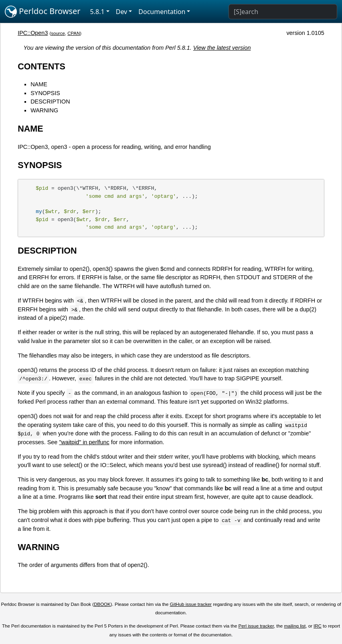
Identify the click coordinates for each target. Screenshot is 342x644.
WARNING (44, 110)
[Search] (283, 12)
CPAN (74, 33)
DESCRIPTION (50, 102)
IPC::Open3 (33, 33)
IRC (318, 626)
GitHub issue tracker (191, 604)
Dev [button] (122, 12)
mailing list (295, 626)
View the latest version (222, 48)
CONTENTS (41, 66)
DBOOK (102, 604)
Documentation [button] (162, 12)
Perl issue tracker (256, 626)
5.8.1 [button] (97, 12)
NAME (39, 84)
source (58, 33)
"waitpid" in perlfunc (84, 442)
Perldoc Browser (43, 12)
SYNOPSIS (45, 93)
